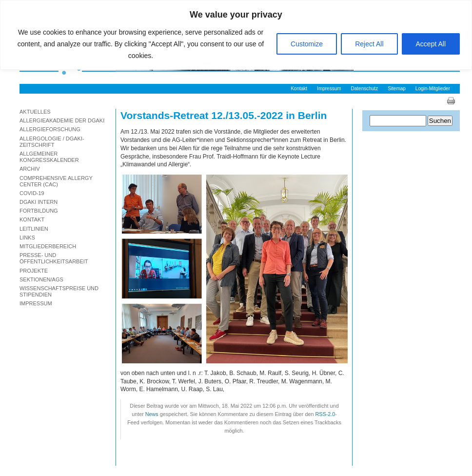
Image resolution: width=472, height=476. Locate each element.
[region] (236, 35)
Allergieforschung (50, 129)
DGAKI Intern (39, 202)
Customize (307, 44)
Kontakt (299, 89)
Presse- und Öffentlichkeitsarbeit (54, 258)
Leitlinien (34, 229)
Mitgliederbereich (48, 246)
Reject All (369, 44)
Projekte (34, 271)
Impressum (329, 89)
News (152, 414)
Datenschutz (365, 89)
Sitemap (397, 89)
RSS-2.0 (325, 414)
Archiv (30, 169)
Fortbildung (39, 211)
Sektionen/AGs (41, 279)
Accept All (431, 44)
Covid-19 (32, 193)
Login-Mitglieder (433, 89)
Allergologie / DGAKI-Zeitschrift (52, 142)
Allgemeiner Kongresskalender (49, 157)
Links (27, 238)
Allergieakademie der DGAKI (62, 120)
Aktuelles (35, 112)
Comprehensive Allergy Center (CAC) (56, 181)
